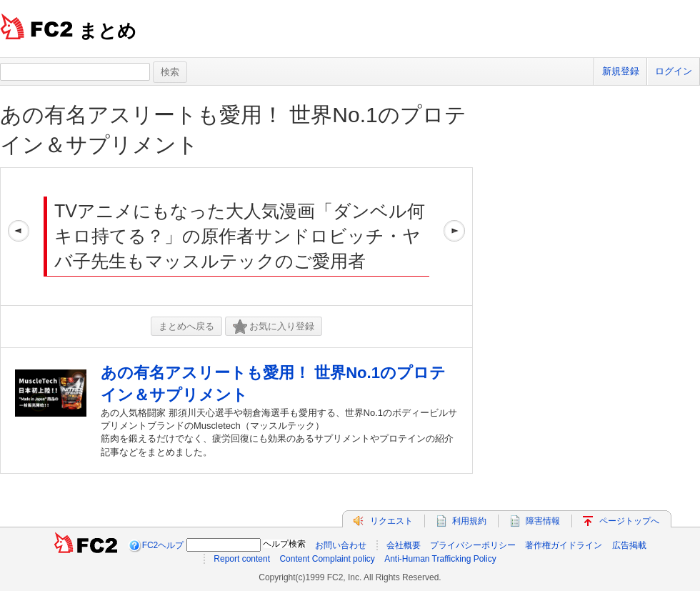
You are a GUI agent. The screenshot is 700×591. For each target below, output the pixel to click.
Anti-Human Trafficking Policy (440, 559)
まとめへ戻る (186, 326)
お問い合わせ (341, 545)
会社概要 (404, 545)
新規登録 (621, 71)
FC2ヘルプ (163, 545)
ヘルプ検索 (284, 544)
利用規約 (469, 521)
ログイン (674, 71)
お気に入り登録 (274, 327)
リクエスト (391, 521)
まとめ (107, 31)
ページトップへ (629, 521)
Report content (242, 559)
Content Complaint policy (327, 559)
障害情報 (543, 521)
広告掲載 (629, 545)
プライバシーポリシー (473, 545)
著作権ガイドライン (564, 545)
